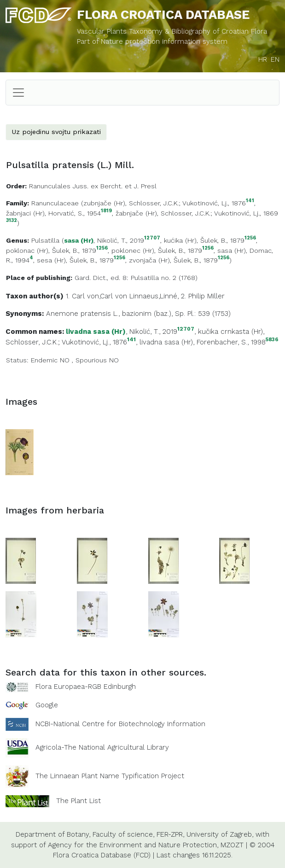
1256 (250, 238)
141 (250, 201)
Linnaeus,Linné (153, 296)
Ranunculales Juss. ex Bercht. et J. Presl (93, 186)
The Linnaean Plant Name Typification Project (110, 776)
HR (263, 59)
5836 (272, 340)
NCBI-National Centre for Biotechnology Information (120, 724)
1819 (106, 211)
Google (47, 705)
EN (275, 59)
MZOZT (232, 845)
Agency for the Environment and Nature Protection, (133, 845)
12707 (152, 238)
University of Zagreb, (220, 834)
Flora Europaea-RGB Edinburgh (86, 687)
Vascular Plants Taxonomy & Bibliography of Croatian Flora (172, 31)
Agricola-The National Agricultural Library (102, 747)
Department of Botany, (53, 834)
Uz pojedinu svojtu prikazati (56, 132)
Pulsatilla (45, 240)
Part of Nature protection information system (152, 41)
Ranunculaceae (55, 203)
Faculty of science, (123, 834)
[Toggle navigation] (18, 93)
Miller (216, 296)
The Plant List (79, 801)
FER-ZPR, (170, 834)
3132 (12, 221)
